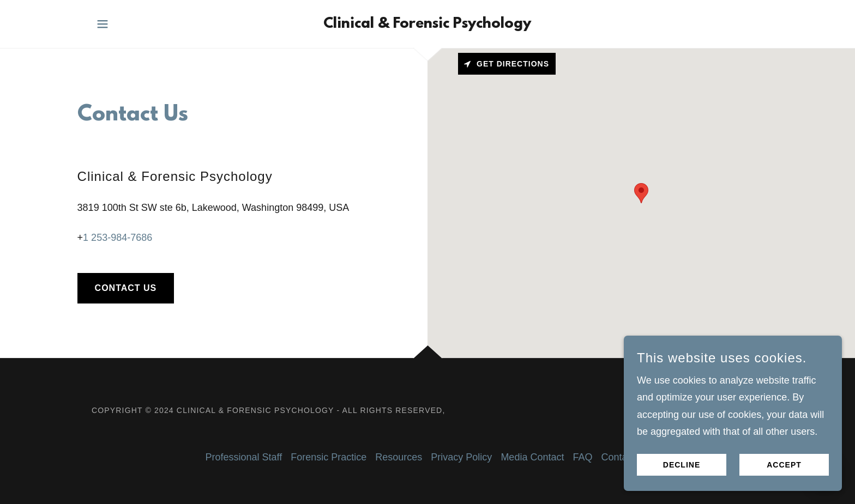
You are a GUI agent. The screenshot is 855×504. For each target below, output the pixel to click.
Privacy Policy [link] (461, 457)
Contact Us (126, 288)
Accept (784, 465)
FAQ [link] (582, 457)
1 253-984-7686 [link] (118, 238)
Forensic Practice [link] (329, 457)
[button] (103, 24)
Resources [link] (399, 457)
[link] (427, 25)
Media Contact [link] (532, 457)
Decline (682, 465)
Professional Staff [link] (244, 457)
